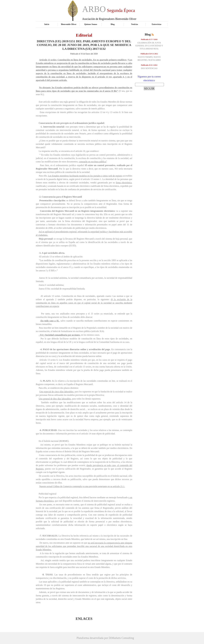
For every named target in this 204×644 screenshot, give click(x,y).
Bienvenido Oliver (69, 24)
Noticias (135, 24)
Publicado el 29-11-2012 (149, 54)
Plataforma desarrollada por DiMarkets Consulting (105, 638)
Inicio (47, 24)
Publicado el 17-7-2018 (149, 39)
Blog (113, 24)
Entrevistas (157, 24)
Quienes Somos (91, 24)
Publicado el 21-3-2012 (149, 65)
